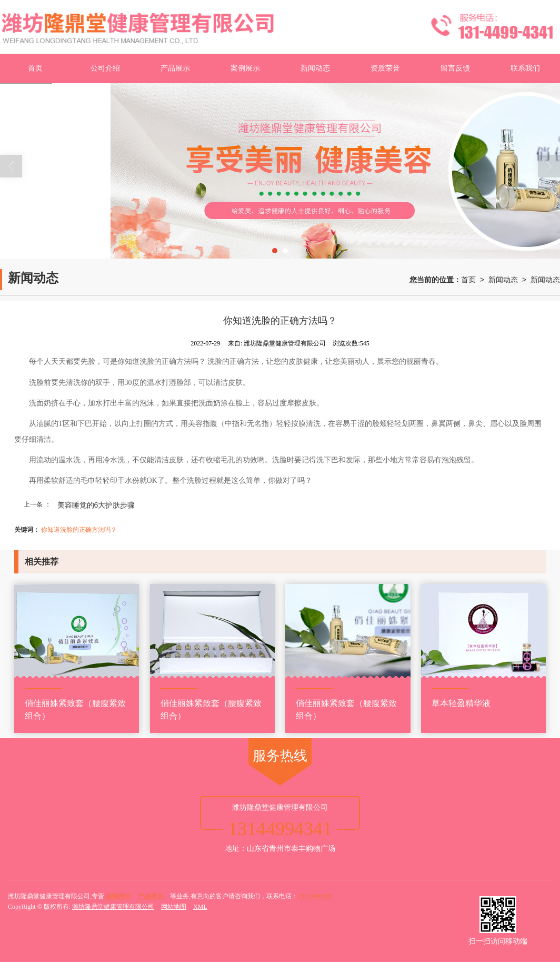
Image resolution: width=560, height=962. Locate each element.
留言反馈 (455, 68)
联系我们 (525, 68)
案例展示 (245, 68)
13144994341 (315, 896)
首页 (35, 68)
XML (200, 907)
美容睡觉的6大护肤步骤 (96, 505)
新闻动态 (315, 68)
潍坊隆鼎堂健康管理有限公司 (113, 907)
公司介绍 (105, 68)
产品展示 (175, 68)
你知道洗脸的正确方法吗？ (79, 530)
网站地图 (174, 907)
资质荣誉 (385, 68)
